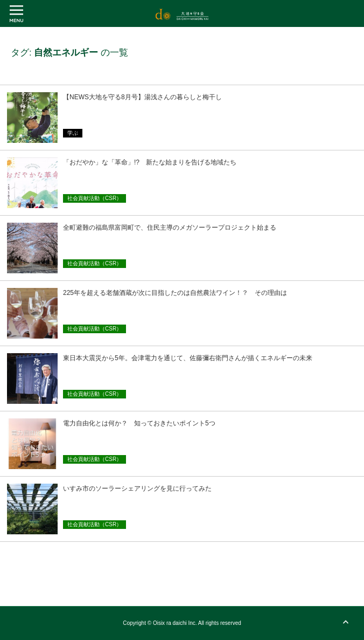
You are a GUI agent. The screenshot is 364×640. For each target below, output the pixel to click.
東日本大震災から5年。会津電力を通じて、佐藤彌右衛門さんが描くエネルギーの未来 (188, 358)
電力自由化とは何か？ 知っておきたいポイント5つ (139, 423)
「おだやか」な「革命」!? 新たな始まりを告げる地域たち (150, 162)
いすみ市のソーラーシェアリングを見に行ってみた (137, 488)
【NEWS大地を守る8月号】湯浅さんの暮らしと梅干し (142, 97)
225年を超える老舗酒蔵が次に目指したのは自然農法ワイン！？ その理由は (175, 293)
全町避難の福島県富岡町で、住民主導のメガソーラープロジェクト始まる (170, 228)
